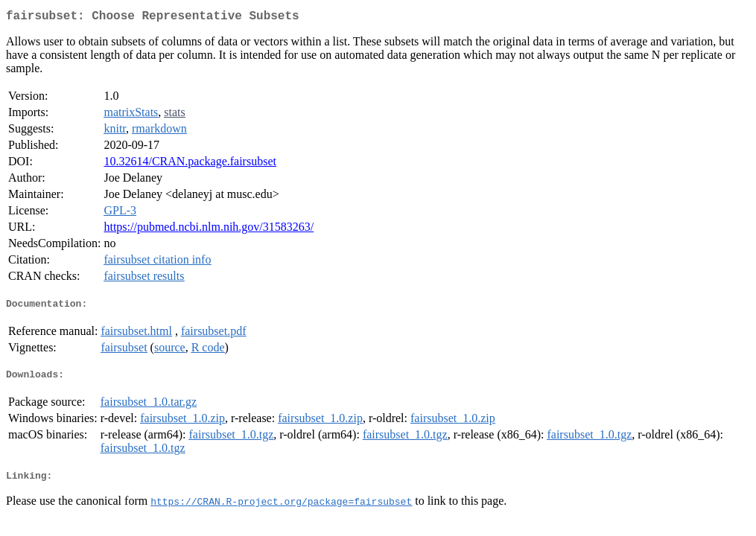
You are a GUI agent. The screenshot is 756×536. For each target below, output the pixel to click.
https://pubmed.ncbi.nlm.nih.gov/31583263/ (209, 230)
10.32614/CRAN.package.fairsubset (190, 164)
